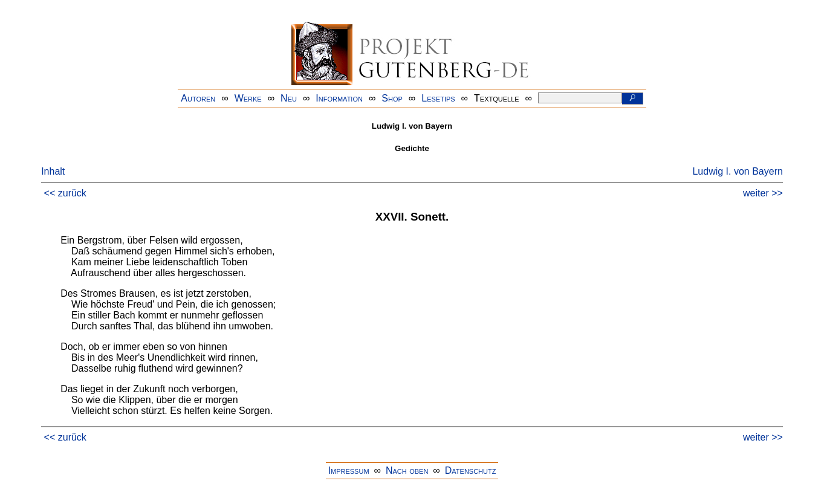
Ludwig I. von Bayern (737, 171)
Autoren (198, 98)
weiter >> (763, 193)
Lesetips (438, 98)
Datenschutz (471, 470)
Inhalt (53, 171)
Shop (392, 98)
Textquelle (497, 98)
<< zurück (65, 193)
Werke (248, 98)
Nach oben (407, 470)
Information (339, 98)
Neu (289, 98)
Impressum (349, 470)
